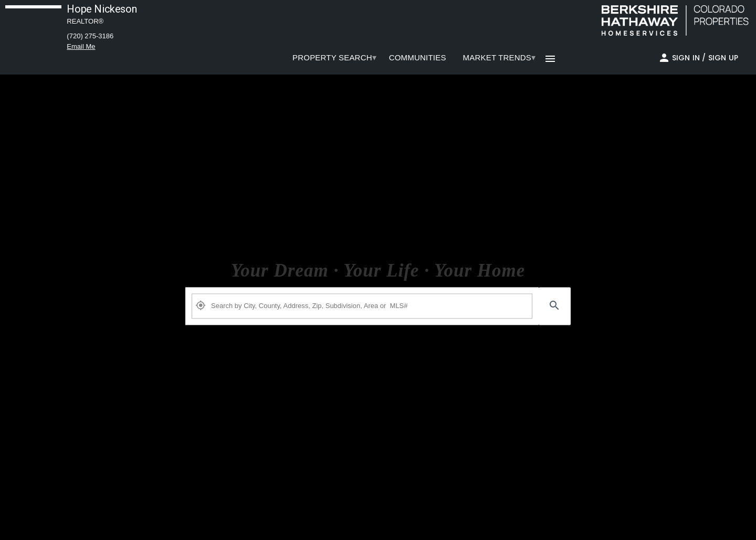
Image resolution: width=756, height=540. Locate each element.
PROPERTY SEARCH (332, 57)
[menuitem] (332, 58)
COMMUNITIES (418, 57)
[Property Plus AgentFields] (362, 306)
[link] (673, 20)
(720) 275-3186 (90, 36)
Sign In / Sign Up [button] (705, 58)
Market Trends (497, 57)
